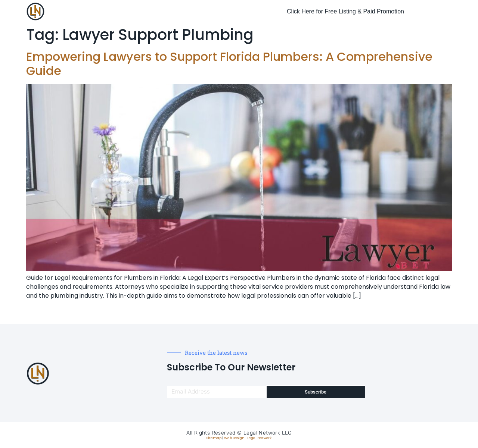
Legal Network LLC (268, 433)
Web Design (234, 438)
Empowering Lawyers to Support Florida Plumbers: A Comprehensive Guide (229, 64)
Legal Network (259, 438)
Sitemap (214, 438)
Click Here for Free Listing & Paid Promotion (345, 11)
